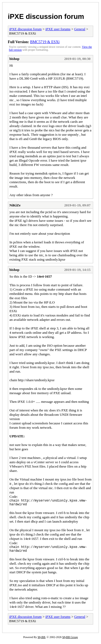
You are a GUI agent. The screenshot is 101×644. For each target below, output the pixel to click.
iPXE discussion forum (46, 16)
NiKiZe (15, 205)
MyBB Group (70, 640)
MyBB (41, 640)
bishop (14, 59)
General (80, 29)
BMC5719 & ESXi (45, 42)
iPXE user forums (58, 29)
